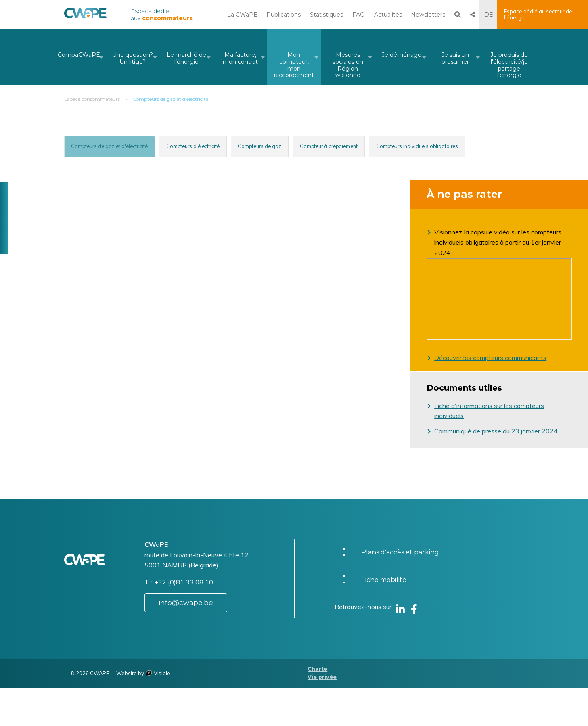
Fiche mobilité (384, 618)
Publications (284, 15)
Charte (317, 707)
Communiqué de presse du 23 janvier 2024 (496, 431)
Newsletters (428, 15)
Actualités (388, 15)
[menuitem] (79, 57)
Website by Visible (143, 711)
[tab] (122, 146)
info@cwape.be (186, 641)
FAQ (359, 15)
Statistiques (326, 15)
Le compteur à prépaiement (154, 350)
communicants (526, 358)
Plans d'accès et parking (400, 591)
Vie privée (322, 716)
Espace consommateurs (92, 99)
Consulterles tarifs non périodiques (130, 483)
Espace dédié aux (162, 15)
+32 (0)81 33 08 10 (184, 620)
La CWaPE (242, 15)
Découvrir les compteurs (470, 358)
